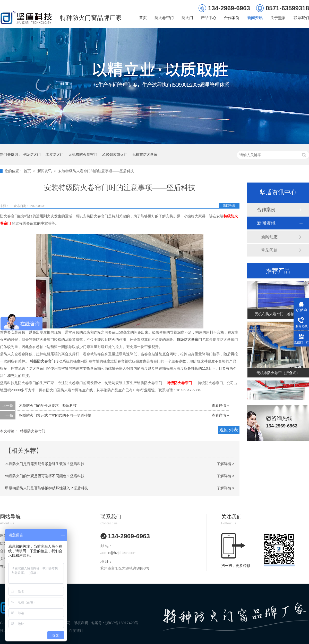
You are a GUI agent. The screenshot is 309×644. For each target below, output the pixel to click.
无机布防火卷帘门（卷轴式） (278, 315)
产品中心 (209, 18)
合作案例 (232, 18)
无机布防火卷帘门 (83, 154)
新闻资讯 (255, 18)
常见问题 (269, 250)
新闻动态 (269, 237)
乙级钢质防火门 (115, 154)
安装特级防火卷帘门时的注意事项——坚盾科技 (96, 171)
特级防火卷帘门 (33, 431)
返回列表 (229, 206)
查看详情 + (220, 406)
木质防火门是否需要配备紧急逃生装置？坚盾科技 (45, 464)
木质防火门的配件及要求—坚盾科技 (48, 406)
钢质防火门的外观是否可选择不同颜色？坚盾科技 (45, 476)
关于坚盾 (278, 18)
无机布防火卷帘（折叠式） (278, 374)
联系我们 (301, 18)
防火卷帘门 (164, 18)
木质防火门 (55, 154)
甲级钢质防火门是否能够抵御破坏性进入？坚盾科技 (47, 488)
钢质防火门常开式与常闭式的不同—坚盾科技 (55, 415)
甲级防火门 (32, 154)
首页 (143, 18)
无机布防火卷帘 (145, 154)
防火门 (187, 18)
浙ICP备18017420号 (122, 623)
